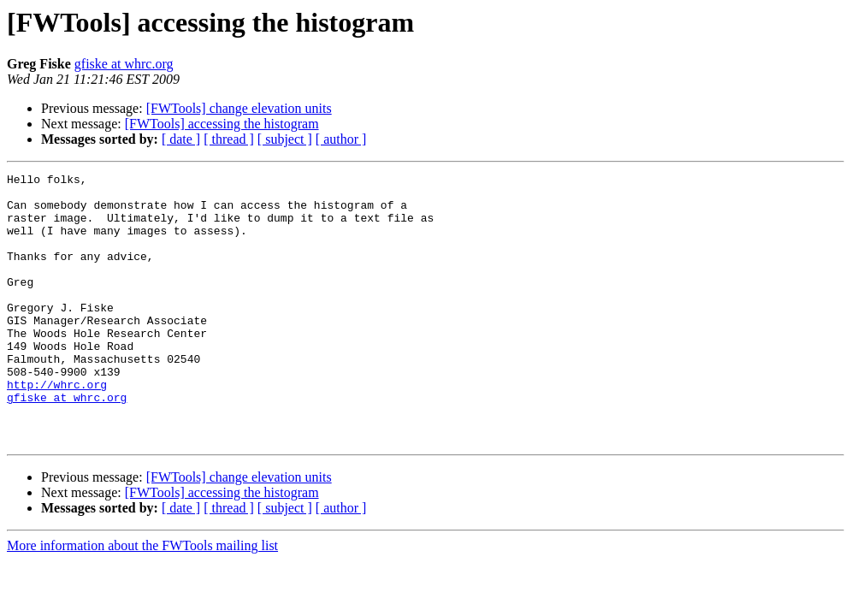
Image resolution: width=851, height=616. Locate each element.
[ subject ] (285, 139)
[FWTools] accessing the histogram (222, 124)
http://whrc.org (57, 428)
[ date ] (181, 139)
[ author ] (341, 139)
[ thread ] (229, 139)
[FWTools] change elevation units (239, 108)
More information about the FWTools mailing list (142, 599)
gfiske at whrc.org (124, 64)
